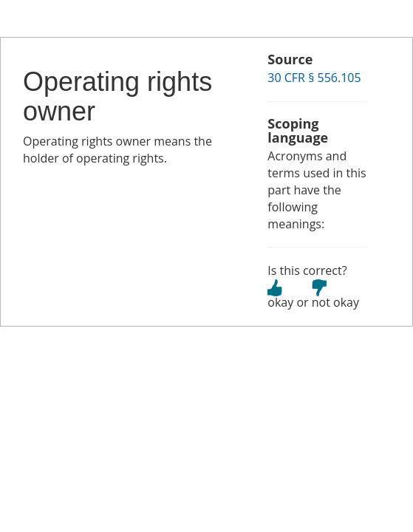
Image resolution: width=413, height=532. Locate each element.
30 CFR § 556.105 (314, 78)
